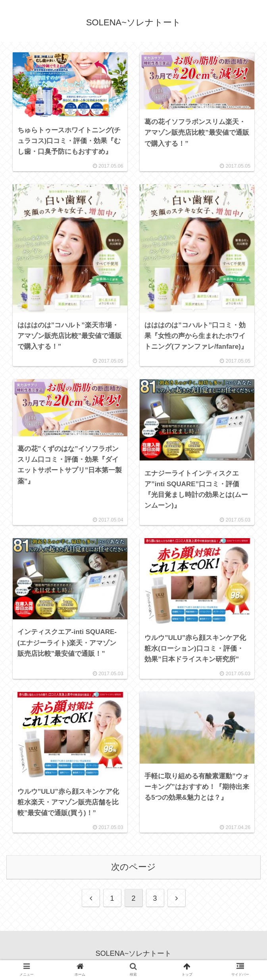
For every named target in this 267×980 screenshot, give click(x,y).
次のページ (133, 872)
